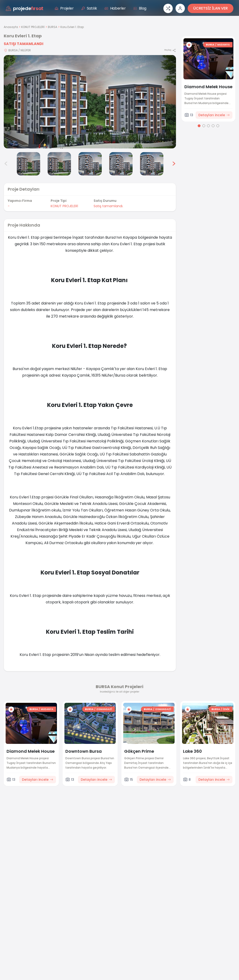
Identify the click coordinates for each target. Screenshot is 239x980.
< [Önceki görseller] (6, 164)
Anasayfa (11, 27)
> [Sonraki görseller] (174, 164)
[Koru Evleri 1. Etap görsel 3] (28, 164)
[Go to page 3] (208, 126)
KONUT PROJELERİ (33, 27)
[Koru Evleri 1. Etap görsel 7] (152, 164)
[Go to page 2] (204, 126)
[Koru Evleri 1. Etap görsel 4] (59, 164)
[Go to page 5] (218, 126)
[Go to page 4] (213, 126)
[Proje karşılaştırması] (168, 8)
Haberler (115, 8)
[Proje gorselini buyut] (90, 102)
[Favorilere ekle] (189, 45)
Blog (140, 8)
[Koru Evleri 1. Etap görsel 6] (121, 164)
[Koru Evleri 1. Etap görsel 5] (90, 164)
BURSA (53, 27)
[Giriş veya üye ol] (180, 8)
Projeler (64, 8)
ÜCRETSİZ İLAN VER (211, 8)
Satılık (89, 8)
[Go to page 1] (199, 126)
